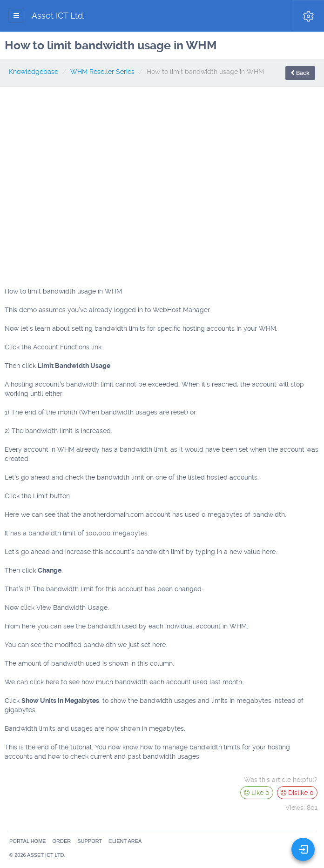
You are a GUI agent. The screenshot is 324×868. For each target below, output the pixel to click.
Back (300, 73)
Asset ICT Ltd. (58, 16)
